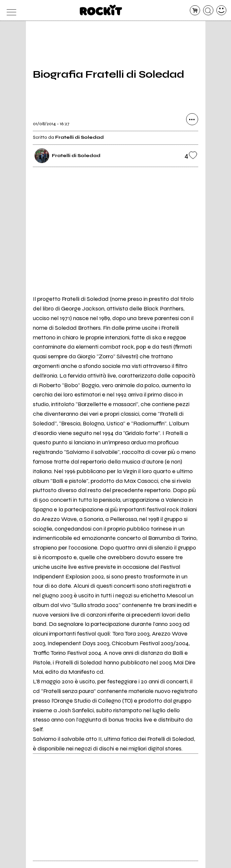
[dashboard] (222, 10)
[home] (101, 10)
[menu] (10, 10)
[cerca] (208, 10)
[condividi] (192, 119)
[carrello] (195, 10)
